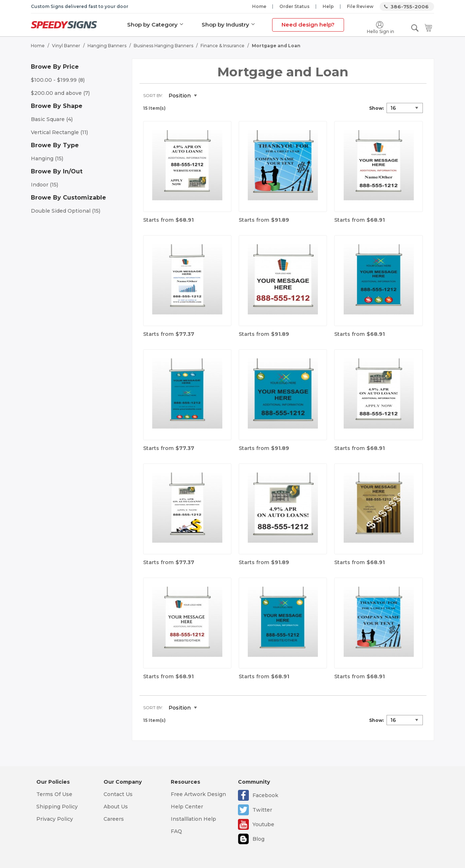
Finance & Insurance (223, 46)
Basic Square (52, 119)
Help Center (187, 807)
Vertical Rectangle (59, 132)
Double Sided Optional (66, 211)
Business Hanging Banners (163, 46)
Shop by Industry (225, 25)
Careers (114, 819)
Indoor (45, 185)
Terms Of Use (54, 794)
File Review (360, 6)
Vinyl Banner (66, 46)
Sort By (153, 95)
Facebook (265, 795)
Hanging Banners (107, 46)
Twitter (262, 810)
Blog (258, 839)
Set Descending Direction (208, 96)
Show (376, 108)
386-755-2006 (410, 7)
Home (259, 6)
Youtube (263, 824)
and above (60, 93)
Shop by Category (152, 25)
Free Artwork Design (198, 794)
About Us (116, 807)
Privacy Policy (55, 819)
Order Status (294, 6)
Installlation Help (193, 819)
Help (328, 6)
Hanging (47, 158)
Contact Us (118, 794)
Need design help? (308, 25)
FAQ (176, 831)
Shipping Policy (57, 807)
